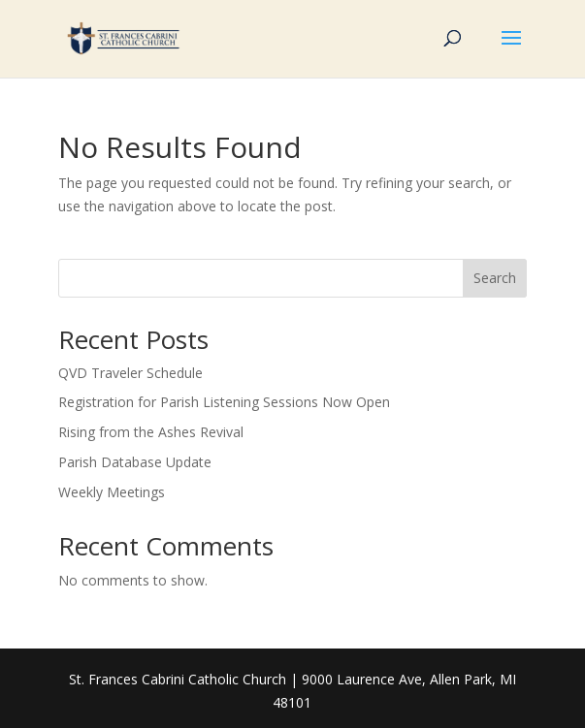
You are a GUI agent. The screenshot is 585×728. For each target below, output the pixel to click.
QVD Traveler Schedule (130, 373)
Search (495, 278)
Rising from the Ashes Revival (151, 432)
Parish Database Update (135, 462)
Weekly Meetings (112, 492)
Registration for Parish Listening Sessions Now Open (224, 402)
